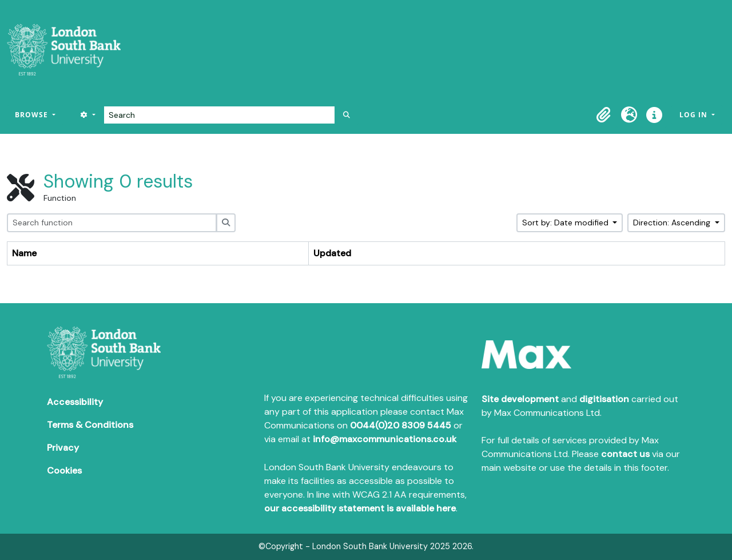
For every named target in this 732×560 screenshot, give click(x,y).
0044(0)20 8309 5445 (401, 425)
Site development (520, 399)
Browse (33, 115)
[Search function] (112, 223)
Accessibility (75, 402)
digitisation (604, 399)
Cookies (64, 470)
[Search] (219, 115)
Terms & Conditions (90, 425)
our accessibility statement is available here (360, 508)
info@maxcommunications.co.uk (385, 439)
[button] (604, 115)
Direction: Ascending (673, 223)
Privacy (63, 448)
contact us (625, 454)
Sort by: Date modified (566, 223)
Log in (695, 115)
